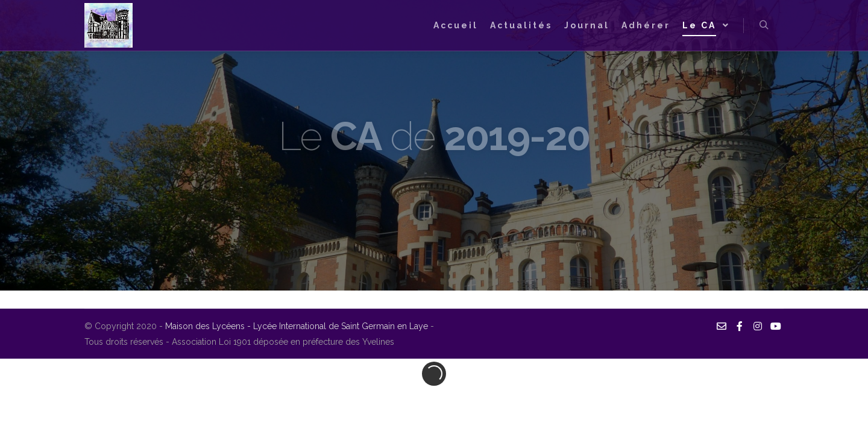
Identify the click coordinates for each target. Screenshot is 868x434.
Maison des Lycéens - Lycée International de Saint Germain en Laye (298, 326)
